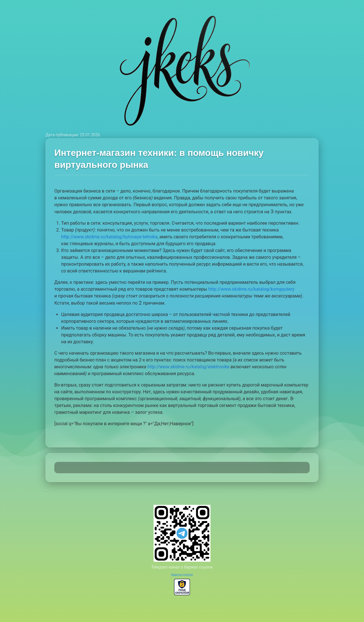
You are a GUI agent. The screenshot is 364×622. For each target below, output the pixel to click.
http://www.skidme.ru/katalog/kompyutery (252, 289)
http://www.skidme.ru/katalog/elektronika (188, 367)
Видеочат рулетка (182, 575)
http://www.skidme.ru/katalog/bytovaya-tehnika (109, 237)
